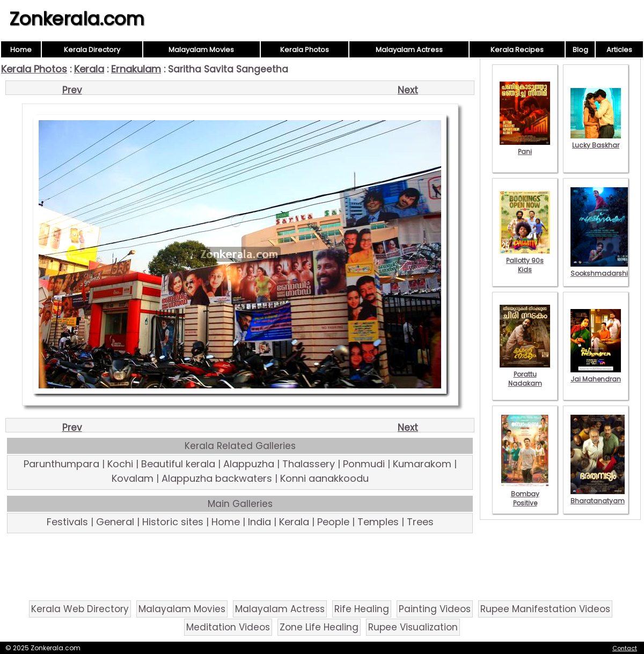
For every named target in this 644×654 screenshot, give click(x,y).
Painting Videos (435, 609)
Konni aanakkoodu (324, 478)
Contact (625, 648)
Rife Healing (362, 609)
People (333, 522)
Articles (619, 50)
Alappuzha (249, 464)
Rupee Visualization (413, 627)
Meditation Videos (228, 627)
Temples (378, 522)
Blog (580, 50)
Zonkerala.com (77, 19)
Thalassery (309, 464)
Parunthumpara (61, 464)
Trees (420, 522)
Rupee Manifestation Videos (545, 609)
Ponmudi (364, 464)
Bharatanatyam (598, 496)
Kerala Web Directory (80, 609)
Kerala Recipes (517, 50)
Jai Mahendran (596, 374)
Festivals (67, 522)
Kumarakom (422, 464)
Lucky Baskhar (596, 141)
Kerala (89, 69)
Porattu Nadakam (525, 374)
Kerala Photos (305, 50)
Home (21, 50)
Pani (525, 147)
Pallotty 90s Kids (525, 260)
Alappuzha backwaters (217, 478)
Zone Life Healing (319, 627)
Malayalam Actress (409, 50)
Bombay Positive (525, 494)
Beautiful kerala (178, 464)
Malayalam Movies (201, 50)
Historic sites (173, 522)
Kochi (120, 464)
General (115, 522)
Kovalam (133, 478)
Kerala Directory (92, 50)
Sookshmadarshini (602, 269)
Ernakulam (136, 69)
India (259, 522)
